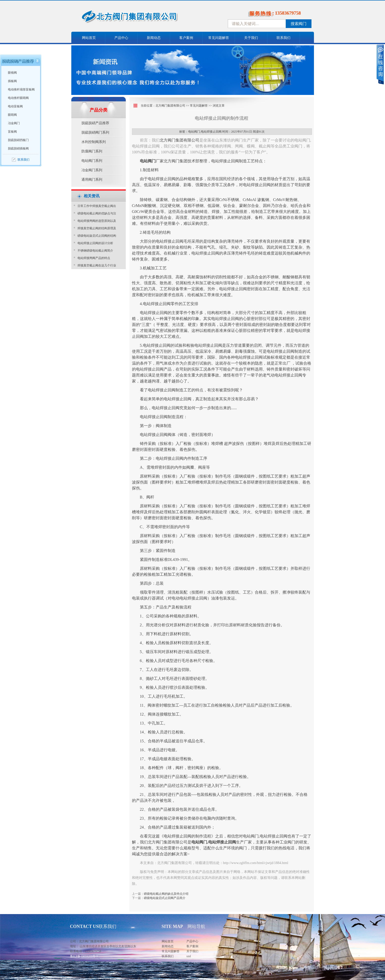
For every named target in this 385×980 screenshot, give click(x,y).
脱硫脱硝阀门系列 (95, 132)
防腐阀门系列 (92, 151)
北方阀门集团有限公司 (170, 106)
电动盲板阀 (15, 106)
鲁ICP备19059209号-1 (84, 956)
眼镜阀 (12, 73)
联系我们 (283, 38)
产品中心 (121, 38)
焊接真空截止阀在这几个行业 (97, 265)
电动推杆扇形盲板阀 (21, 89)
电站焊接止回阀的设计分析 (95, 243)
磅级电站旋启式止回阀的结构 (97, 236)
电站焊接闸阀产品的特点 (94, 258)
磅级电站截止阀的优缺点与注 (97, 213)
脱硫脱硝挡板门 (18, 140)
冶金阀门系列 (92, 170)
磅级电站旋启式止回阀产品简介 (165, 898)
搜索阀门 (299, 24)
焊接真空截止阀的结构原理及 (97, 228)
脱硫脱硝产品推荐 (95, 123)
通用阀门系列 (92, 180)
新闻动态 (154, 38)
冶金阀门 (14, 123)
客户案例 (186, 38)
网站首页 (89, 38)
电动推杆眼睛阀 (18, 98)
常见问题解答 (219, 38)
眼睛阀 (12, 115)
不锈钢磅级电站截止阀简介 (95, 251)
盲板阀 (12, 132)
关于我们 (251, 38)
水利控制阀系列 (94, 142)
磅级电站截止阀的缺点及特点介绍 (166, 894)
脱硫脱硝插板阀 (18, 148)
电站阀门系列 (92, 161)
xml (189, 956)
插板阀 (12, 81)
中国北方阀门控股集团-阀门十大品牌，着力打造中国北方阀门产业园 (143, 18)
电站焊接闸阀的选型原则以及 (97, 221)
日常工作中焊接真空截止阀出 (97, 206)
